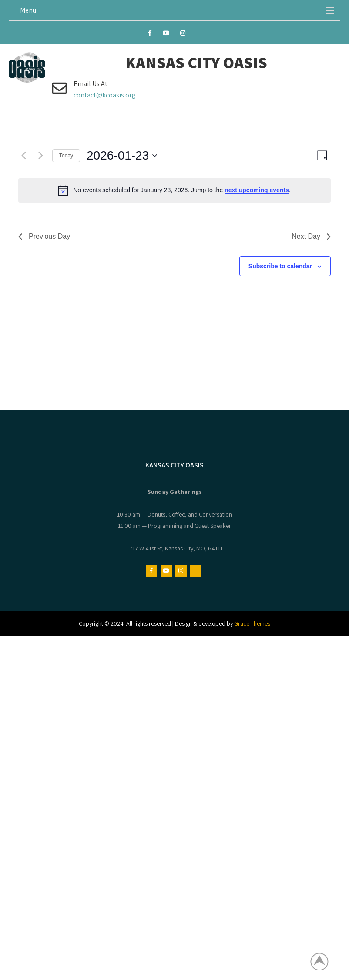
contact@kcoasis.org (105, 95)
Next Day (311, 236)
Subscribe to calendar (280, 266)
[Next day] (40, 156)
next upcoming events (257, 190)
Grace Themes (252, 623)
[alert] (174, 190)
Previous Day (44, 236)
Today (66, 156)
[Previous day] (23, 156)
